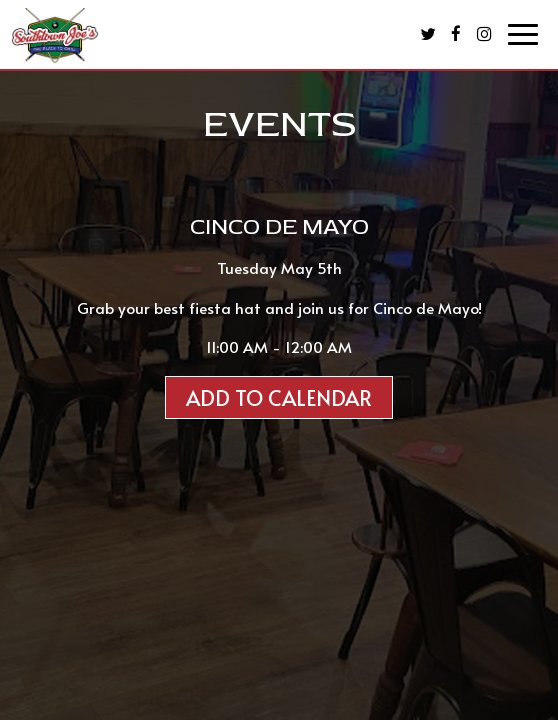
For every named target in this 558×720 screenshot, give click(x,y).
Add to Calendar (279, 397)
